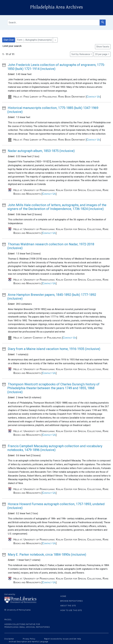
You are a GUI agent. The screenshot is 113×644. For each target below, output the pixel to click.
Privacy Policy (29, 639)
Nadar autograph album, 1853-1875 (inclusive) (41, 151)
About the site (68, 606)
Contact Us (93, 97)
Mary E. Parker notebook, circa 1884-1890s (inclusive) (47, 555)
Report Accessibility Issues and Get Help (63, 639)
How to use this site (71, 610)
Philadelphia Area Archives (56, 7)
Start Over (9, 40)
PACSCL (8, 620)
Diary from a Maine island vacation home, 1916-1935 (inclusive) (54, 349)
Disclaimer (9, 639)
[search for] (53, 23)
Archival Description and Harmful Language (28, 642)
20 (101, 54)
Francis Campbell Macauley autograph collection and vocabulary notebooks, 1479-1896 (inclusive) (55, 448)
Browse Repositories (72, 601)
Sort (81, 54)
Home (63, 596)
